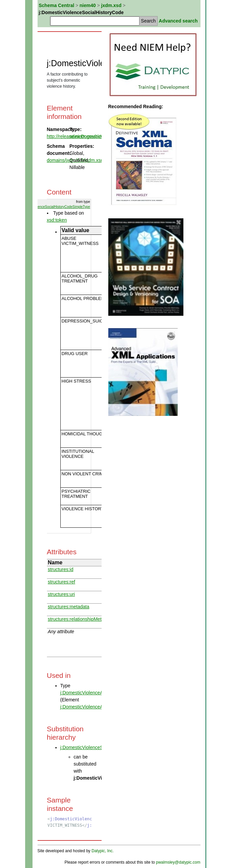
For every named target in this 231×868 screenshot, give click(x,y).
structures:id (61, 569)
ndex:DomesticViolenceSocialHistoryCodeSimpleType (50, 207)
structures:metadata (69, 607)
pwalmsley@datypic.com (178, 862)
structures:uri (62, 594)
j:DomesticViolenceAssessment (93, 707)
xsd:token (57, 220)
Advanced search (178, 21)
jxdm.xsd (111, 5)
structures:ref (62, 582)
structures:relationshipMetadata (81, 619)
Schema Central (57, 5)
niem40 (88, 5)
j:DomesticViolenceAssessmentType (98, 693)
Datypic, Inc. (103, 851)
